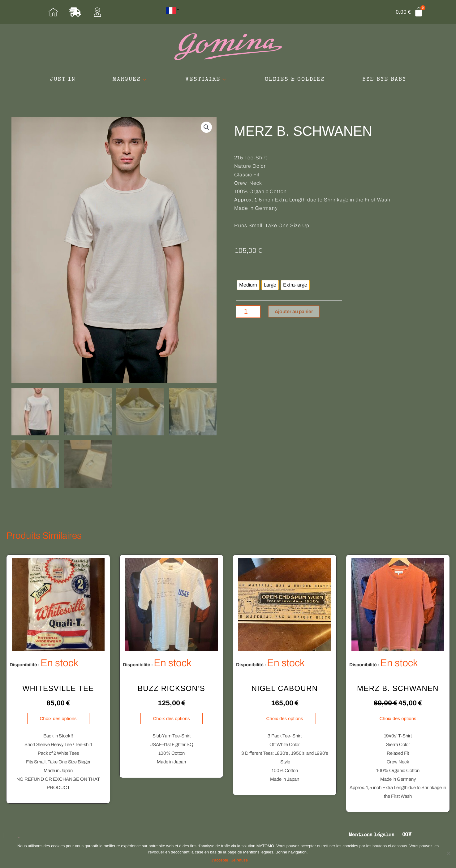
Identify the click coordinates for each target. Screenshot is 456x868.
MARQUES (130, 80)
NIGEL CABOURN (285, 689)
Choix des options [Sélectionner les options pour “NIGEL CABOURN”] (284, 719)
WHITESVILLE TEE (58, 689)
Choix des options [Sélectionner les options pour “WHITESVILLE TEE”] (58, 719)
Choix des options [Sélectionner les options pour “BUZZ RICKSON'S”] (171, 719)
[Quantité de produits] (248, 312)
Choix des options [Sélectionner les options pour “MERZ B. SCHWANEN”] (398, 719)
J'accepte (220, 860)
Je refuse (240, 860)
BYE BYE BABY (385, 80)
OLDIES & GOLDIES (295, 80)
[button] (206, 127)
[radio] (248, 285)
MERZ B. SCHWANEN (398, 689)
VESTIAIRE (207, 80)
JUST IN (62, 80)
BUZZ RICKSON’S (171, 689)
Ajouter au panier (294, 311)
